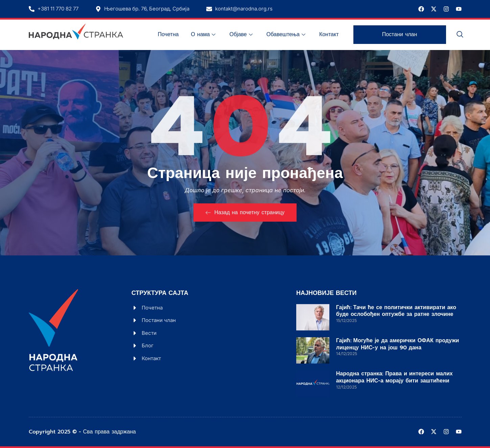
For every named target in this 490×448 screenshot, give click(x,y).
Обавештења (287, 34)
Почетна (168, 34)
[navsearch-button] (460, 35)
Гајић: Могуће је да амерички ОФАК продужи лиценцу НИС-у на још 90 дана (398, 344)
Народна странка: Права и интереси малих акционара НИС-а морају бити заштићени (394, 377)
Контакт (329, 34)
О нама (204, 34)
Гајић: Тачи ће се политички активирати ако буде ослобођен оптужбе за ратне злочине (396, 311)
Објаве (242, 34)
